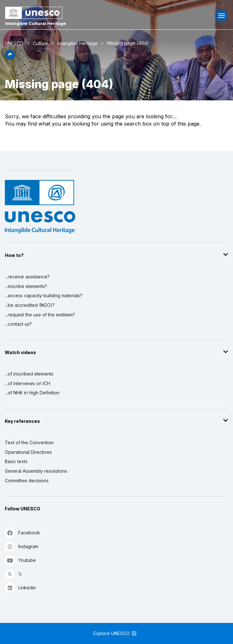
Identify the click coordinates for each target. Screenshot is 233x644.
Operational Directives (28, 452)
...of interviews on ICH (28, 383)
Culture (40, 43)
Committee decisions (27, 481)
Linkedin (20, 588)
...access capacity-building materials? (44, 295)
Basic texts (16, 461)
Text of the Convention (29, 442)
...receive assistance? (27, 277)
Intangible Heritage (78, 43)
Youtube (20, 560)
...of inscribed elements (29, 374)
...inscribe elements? (26, 286)
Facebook (22, 533)
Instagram (22, 546)
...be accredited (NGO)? (30, 305)
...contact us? (18, 324)
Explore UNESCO (115, 633)
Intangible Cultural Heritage (36, 23)
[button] (10, 58)
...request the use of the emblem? (40, 315)
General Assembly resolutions (36, 471)
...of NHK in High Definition (32, 393)
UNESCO (14, 43)
